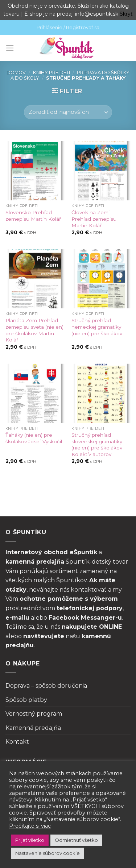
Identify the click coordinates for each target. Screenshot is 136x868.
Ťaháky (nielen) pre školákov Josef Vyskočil (34, 438)
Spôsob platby (26, 700)
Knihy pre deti (51, 73)
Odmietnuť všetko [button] (76, 840)
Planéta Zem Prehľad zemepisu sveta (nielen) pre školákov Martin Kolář (34, 330)
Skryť (126, 14)
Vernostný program (34, 714)
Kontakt (17, 742)
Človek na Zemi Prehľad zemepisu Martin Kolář (94, 219)
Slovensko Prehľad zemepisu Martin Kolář (33, 216)
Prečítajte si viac (30, 826)
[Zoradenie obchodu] (68, 112)
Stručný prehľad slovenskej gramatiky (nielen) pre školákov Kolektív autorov (97, 445)
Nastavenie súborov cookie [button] (48, 853)
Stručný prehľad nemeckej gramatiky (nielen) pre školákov (97, 327)
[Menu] (10, 48)
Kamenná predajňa (33, 728)
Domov (16, 73)
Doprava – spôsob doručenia (46, 686)
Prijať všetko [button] (30, 840)
